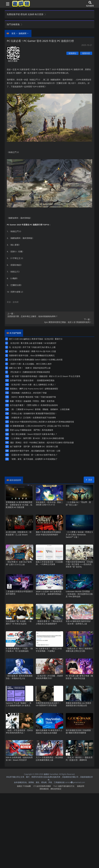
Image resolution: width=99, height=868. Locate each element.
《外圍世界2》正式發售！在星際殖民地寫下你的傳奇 (33, 418)
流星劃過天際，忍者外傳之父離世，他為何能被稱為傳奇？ (49, 315)
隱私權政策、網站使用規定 (51, 789)
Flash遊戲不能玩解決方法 (64, 786)
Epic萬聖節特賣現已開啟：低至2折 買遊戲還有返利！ (49, 321)
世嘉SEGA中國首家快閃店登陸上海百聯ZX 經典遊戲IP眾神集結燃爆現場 (42, 422)
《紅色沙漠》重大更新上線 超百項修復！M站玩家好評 (33, 343)
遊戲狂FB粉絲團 (24, 786)
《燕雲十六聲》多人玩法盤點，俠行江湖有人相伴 (30, 364)
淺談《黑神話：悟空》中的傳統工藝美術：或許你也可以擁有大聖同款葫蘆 (42, 442)
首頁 (13, 33)
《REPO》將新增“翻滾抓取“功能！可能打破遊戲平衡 (33, 397)
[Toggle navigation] (7, 4)
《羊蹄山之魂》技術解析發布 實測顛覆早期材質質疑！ (33, 413)
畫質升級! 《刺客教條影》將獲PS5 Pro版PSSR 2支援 (32, 351)
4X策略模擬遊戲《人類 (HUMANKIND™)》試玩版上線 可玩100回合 (40, 426)
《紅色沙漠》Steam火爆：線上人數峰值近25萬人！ (33, 384)
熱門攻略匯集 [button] (15, 24)
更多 (89, 480)
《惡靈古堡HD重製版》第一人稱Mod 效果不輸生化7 (34, 455)
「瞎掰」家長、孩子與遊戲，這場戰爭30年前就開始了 (34, 459)
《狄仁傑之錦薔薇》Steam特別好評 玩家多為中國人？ (34, 434)
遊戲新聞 (22, 33)
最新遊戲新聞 (15, 480)
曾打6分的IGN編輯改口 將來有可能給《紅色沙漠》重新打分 (36, 339)
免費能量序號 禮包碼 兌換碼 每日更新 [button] (26, 14)
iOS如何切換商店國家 (42, 786)
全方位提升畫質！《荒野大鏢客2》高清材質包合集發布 (34, 405)
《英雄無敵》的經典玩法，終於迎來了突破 (28, 393)
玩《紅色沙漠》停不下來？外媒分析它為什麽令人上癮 (32, 347)
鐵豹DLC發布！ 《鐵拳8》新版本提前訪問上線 (30, 368)
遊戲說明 (81, 786)
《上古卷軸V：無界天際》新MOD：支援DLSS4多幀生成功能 (37, 438)
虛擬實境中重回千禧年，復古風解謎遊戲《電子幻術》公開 (35, 451)
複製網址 (72, 53)
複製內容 (86, 53)
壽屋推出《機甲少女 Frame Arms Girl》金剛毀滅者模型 (34, 389)
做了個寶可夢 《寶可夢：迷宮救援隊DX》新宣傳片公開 (34, 446)
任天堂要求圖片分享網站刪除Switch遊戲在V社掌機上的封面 (36, 360)
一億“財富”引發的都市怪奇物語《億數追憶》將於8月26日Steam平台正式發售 (45, 376)
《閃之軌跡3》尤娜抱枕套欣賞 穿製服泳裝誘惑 (29, 372)
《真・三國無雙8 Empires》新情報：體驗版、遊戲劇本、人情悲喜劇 (40, 409)
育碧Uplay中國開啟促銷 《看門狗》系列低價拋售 (32, 430)
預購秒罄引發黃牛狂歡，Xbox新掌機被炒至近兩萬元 (32, 355)
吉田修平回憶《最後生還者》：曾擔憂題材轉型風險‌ (32, 380)
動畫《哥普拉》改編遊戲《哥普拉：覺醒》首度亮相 (32, 401)
